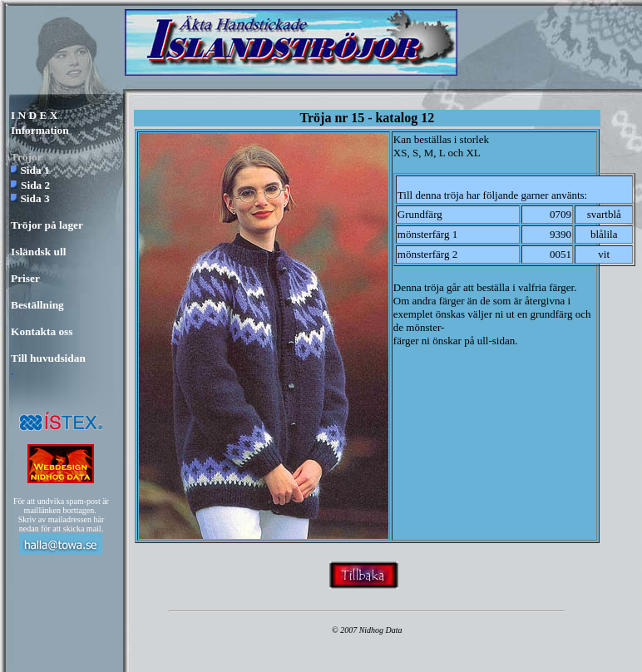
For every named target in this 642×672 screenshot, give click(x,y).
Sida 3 (35, 198)
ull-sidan (496, 341)
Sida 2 (35, 185)
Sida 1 (35, 170)
